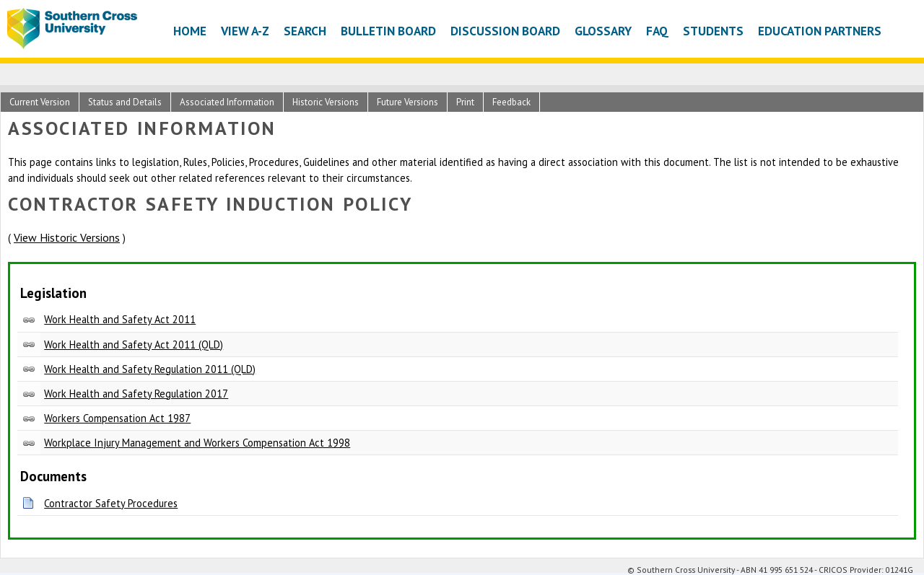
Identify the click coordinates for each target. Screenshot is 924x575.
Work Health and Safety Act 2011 (120, 319)
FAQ (657, 31)
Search (305, 31)
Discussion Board (505, 31)
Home (190, 31)
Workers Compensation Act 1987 (117, 418)
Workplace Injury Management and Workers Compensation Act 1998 (197, 443)
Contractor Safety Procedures (111, 503)
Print (465, 102)
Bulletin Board (388, 31)
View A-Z (245, 31)
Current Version (40, 102)
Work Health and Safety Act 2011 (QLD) (134, 344)
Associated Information (227, 102)
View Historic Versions (67, 237)
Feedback (511, 102)
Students (713, 31)
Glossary (603, 31)
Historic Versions (326, 102)
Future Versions (407, 102)
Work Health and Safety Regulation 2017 (136, 394)
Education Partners (820, 31)
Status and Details (125, 102)
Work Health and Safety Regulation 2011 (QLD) (150, 369)
